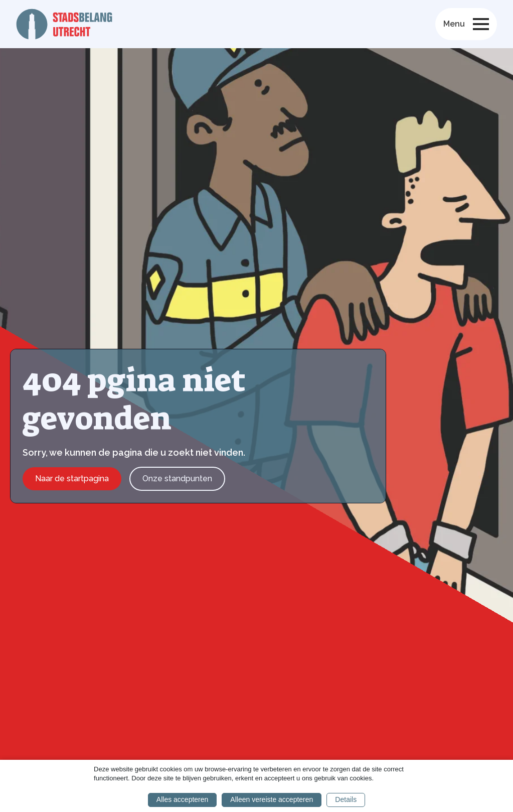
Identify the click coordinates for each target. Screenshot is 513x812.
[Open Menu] (481, 24)
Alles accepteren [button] (183, 799)
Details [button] (346, 799)
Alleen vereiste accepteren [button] (272, 799)
